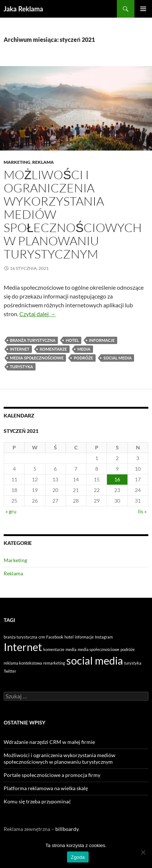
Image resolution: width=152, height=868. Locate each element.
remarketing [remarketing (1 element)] (54, 663)
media (84, 349)
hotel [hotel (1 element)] (69, 637)
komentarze (53, 349)
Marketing (17, 162)
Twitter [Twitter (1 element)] (10, 671)
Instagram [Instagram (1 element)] (104, 637)
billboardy (67, 829)
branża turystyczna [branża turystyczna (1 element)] (21, 637)
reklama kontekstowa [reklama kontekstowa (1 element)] (23, 663)
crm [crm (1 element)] (42, 637)
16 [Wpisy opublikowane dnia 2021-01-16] (117, 479)
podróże (83, 358)
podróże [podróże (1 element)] (128, 649)
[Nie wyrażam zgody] (143, 852)
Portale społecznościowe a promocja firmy (52, 775)
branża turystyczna (33, 340)
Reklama (43, 162)
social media (117, 358)
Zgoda (78, 857)
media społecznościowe (37, 358)
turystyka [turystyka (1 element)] (133, 663)
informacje (102, 340)
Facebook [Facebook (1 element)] (55, 637)
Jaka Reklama (23, 9)
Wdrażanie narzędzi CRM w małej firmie (49, 742)
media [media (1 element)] (71, 649)
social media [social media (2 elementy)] (95, 660)
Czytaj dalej (38, 314)
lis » (142, 511)
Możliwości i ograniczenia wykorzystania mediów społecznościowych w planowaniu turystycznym (60, 758)
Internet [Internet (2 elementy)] (23, 647)
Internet (20, 349)
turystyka (21, 367)
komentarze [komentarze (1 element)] (54, 649)
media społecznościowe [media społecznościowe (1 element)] (99, 649)
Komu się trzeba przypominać (37, 801)
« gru (11, 511)
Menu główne (143, 9)
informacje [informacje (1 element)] (84, 637)
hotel (72, 340)
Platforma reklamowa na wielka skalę (46, 788)
